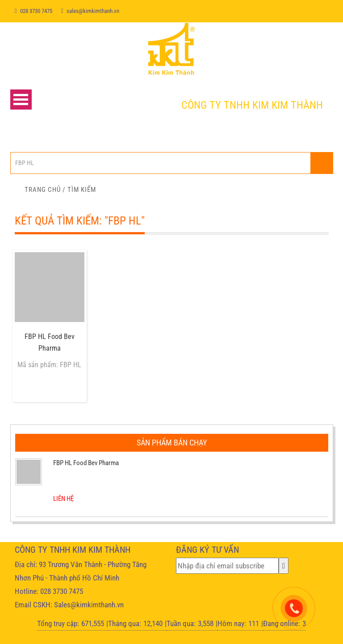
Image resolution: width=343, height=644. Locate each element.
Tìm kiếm (82, 190)
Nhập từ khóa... (322, 163)
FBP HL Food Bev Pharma (50, 342)
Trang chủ (43, 190)
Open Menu (21, 100)
